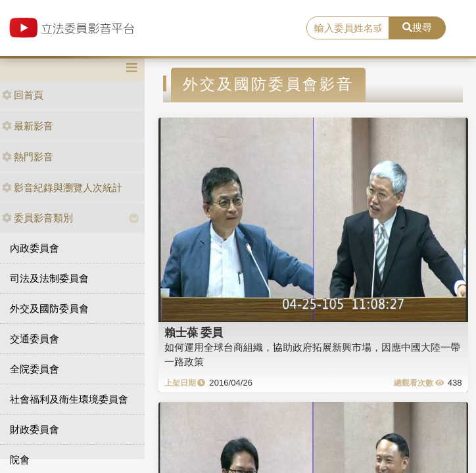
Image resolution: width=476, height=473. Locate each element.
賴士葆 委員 (194, 332)
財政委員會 (35, 429)
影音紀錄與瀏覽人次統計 (62, 188)
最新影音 (28, 126)
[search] (348, 28)
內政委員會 (35, 248)
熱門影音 (28, 157)
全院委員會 (35, 369)
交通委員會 (35, 339)
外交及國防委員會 (49, 308)
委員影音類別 (37, 218)
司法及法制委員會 (49, 278)
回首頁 (23, 95)
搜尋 (417, 27)
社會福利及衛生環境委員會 (69, 399)
